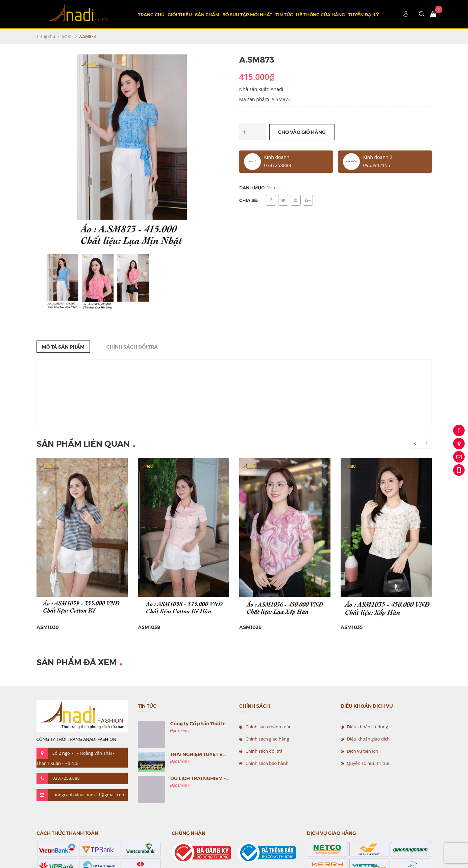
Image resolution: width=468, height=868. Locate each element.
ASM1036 (250, 627)
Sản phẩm (207, 14)
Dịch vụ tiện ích (363, 751)
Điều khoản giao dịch (368, 739)
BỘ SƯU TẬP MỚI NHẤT (247, 14)
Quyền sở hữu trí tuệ (368, 763)
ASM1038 (149, 627)
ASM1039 (48, 627)
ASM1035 (352, 627)
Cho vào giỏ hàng (302, 132)
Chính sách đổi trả (264, 751)
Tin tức (284, 14)
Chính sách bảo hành (267, 763)
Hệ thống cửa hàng (321, 14)
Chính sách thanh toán (269, 727)
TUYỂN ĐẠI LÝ (364, 14)
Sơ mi (67, 36)
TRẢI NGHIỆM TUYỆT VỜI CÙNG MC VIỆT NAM (223, 754)
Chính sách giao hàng (267, 739)
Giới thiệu (180, 14)
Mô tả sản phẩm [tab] (63, 347)
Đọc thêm (180, 731)
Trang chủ (151, 14)
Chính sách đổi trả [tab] (132, 347)
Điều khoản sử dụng (368, 727)
